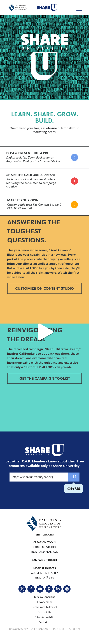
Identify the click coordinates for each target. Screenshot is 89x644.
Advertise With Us (45, 617)
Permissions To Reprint (44, 607)
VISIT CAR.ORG (45, 535)
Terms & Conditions (44, 597)
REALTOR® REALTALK (44, 552)
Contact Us (45, 622)
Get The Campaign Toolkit (45, 378)
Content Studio (45, 547)
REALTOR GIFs (45, 577)
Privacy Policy (44, 602)
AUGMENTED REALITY (44, 573)
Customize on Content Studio (45, 288)
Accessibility (45, 612)
